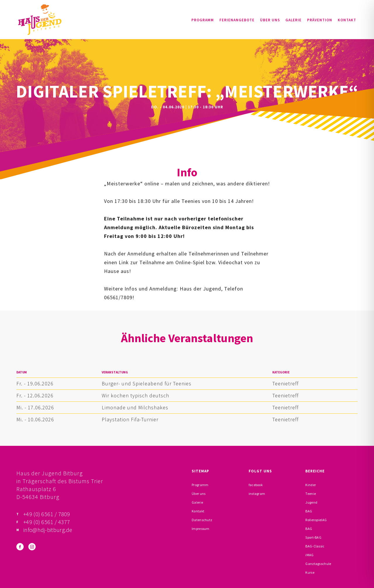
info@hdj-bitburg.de (48, 530)
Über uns (270, 20)
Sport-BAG (313, 537)
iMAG (309, 555)
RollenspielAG (316, 520)
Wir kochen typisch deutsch (135, 395)
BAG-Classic (315, 546)
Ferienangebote (237, 20)
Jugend (311, 502)
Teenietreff (285, 383)
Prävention (320, 20)
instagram (257, 494)
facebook (256, 485)
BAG (309, 511)
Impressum (201, 529)
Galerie (294, 20)
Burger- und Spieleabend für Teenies (147, 383)
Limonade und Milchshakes (135, 407)
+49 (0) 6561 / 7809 (47, 514)
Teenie (311, 494)
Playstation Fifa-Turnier (130, 419)
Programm (203, 20)
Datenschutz (202, 520)
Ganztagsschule (318, 564)
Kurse (310, 572)
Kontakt (347, 20)
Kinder (311, 485)
